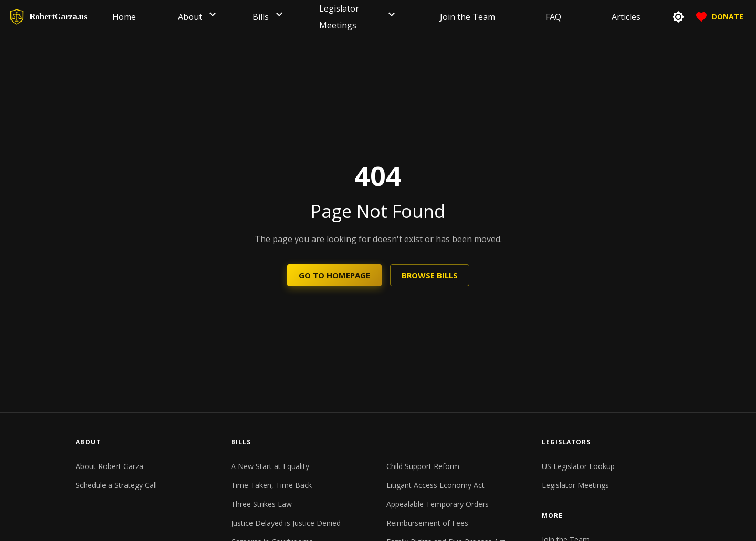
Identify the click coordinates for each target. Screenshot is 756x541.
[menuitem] (124, 17)
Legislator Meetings (575, 485)
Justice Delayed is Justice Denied (286, 523)
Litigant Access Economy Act (435, 485)
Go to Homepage (334, 275)
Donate (719, 17)
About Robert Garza (109, 466)
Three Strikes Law (261, 504)
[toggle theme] (678, 17)
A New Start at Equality (270, 466)
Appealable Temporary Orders (438, 504)
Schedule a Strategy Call (116, 485)
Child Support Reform (423, 466)
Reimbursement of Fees (427, 523)
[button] (213, 17)
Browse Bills (430, 275)
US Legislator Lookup (578, 466)
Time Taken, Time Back (271, 485)
